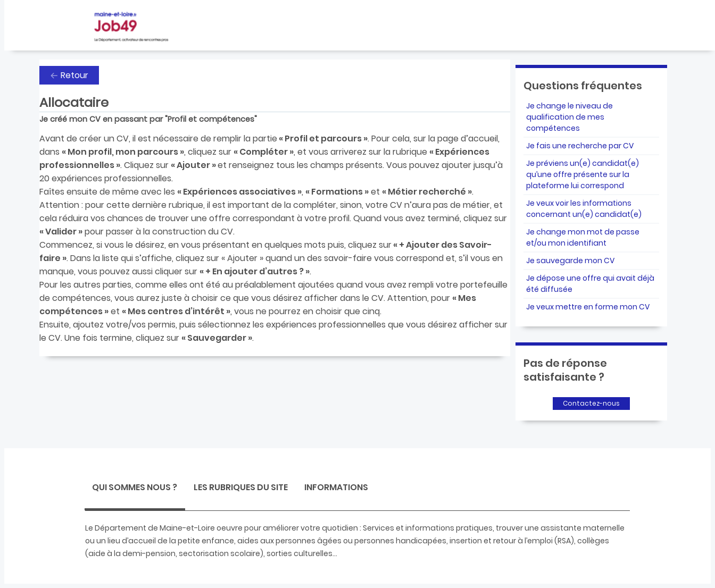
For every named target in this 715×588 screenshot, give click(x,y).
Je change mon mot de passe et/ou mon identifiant (583, 237)
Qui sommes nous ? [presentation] (135, 487)
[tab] (135, 489)
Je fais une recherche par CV (580, 146)
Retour (74, 75)
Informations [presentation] (336, 487)
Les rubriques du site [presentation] (241, 487)
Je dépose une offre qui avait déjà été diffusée (590, 284)
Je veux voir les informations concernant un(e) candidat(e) (584, 209)
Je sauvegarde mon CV (570, 261)
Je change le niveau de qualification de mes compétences (569, 117)
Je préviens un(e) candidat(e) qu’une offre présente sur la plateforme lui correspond (583, 174)
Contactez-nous (591, 403)
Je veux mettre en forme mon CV (588, 307)
